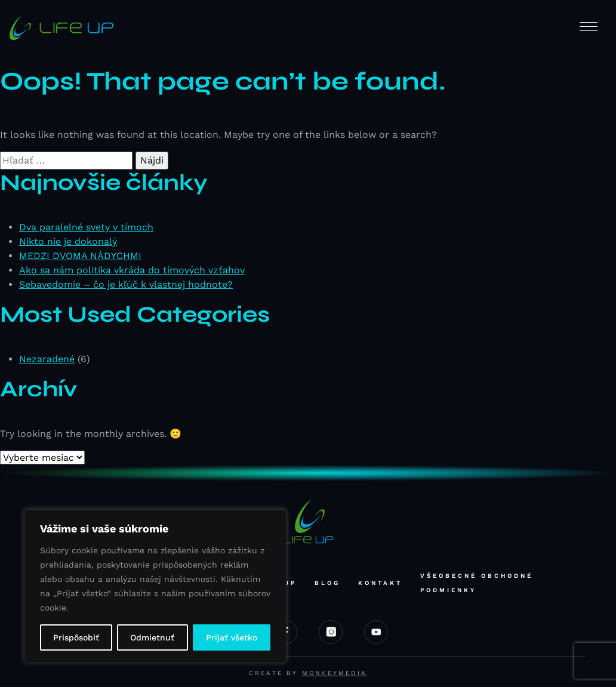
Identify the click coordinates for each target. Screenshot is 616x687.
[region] (155, 586)
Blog (327, 583)
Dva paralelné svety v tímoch (86, 227)
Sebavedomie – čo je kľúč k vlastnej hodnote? (126, 284)
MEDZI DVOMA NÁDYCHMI (80, 256)
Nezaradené (47, 359)
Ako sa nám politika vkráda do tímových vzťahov (132, 270)
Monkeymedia (335, 673)
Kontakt (380, 583)
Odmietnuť (152, 637)
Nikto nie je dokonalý (68, 241)
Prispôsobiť (76, 637)
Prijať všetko (232, 637)
